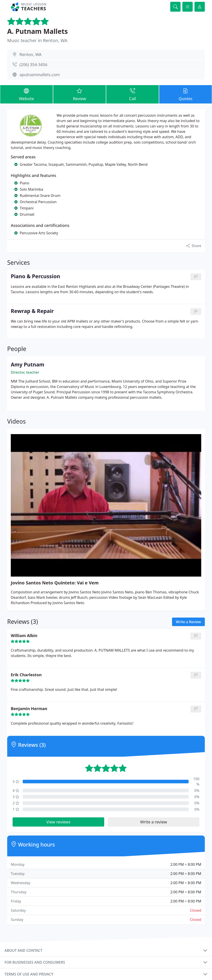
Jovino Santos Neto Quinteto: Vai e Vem (55, 583)
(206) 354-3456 (33, 65)
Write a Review (188, 622)
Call (132, 94)
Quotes (185, 94)
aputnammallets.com (40, 75)
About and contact (23, 950)
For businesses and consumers (35, 962)
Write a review (153, 822)
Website (26, 94)
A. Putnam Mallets (38, 31)
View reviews (58, 822)
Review (79, 94)
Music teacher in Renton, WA (37, 40)
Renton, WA (31, 54)
